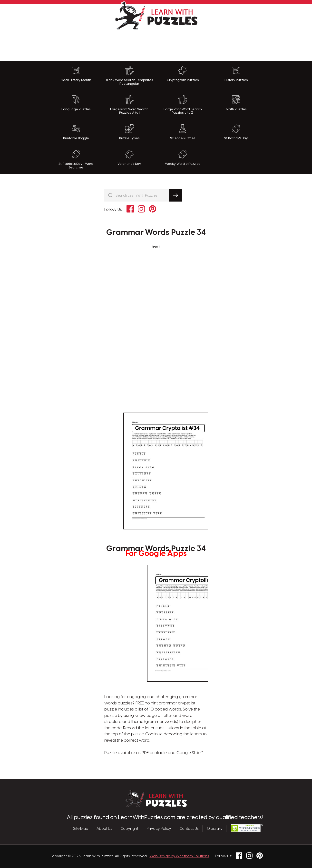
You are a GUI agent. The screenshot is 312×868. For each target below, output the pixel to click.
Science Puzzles (183, 132)
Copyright (129, 829)
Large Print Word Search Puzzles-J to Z (183, 105)
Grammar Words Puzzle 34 (156, 233)
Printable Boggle (76, 132)
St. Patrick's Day (236, 132)
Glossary (215, 829)
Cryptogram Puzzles (183, 74)
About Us (104, 829)
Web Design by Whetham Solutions (179, 856)
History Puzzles (236, 74)
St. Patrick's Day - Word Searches (76, 160)
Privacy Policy (159, 829)
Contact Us (189, 829)
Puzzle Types (129, 132)
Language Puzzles (76, 103)
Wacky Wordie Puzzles (183, 158)
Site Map (81, 829)
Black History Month (76, 74)
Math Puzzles (236, 103)
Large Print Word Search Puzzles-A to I (129, 105)
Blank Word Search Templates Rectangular (129, 76)
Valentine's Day (129, 158)
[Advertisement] (156, 44)
